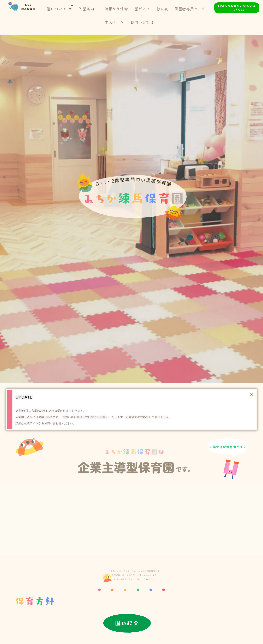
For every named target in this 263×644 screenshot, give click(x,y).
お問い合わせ (142, 22)
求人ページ (114, 22)
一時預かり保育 (114, 9)
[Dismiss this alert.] (252, 394)
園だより (142, 9)
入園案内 (86, 9)
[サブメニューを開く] (72, 5)
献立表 (162, 9)
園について (59, 9)
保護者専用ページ (190, 9)
